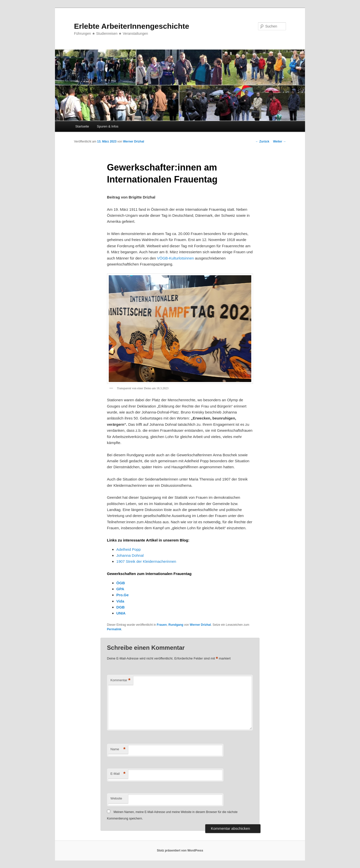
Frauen (162, 625)
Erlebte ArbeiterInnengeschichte (132, 26)
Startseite (82, 126)
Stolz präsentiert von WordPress (180, 850)
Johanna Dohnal (130, 555)
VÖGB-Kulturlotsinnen (175, 258)
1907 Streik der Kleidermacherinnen (146, 561)
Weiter (279, 141)
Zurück (262, 141)
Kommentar (120, 680)
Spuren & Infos (108, 126)
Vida (120, 601)
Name (118, 749)
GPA (120, 589)
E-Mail (118, 774)
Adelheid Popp (128, 549)
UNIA (121, 613)
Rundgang (176, 625)
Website (116, 798)
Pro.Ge (122, 595)
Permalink (114, 629)
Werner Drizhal (133, 141)
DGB (120, 607)
